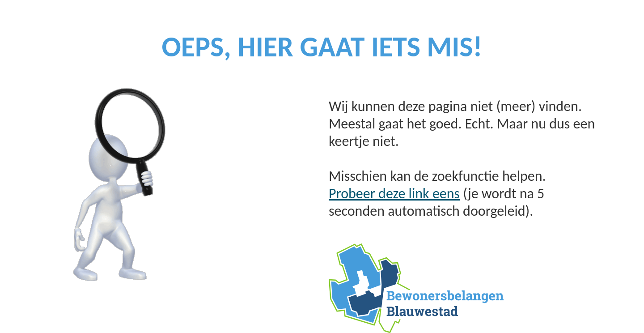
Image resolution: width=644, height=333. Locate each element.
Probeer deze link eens (394, 194)
